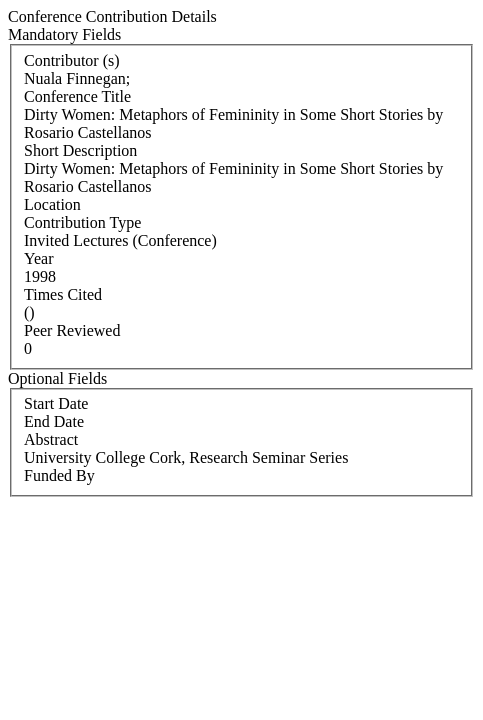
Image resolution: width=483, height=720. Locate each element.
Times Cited (63, 294)
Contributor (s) (72, 60)
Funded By (59, 475)
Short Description (80, 150)
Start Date (56, 403)
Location (52, 204)
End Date (54, 421)
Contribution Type (82, 222)
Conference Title (77, 96)
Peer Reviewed (72, 330)
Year (38, 258)
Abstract (51, 439)
